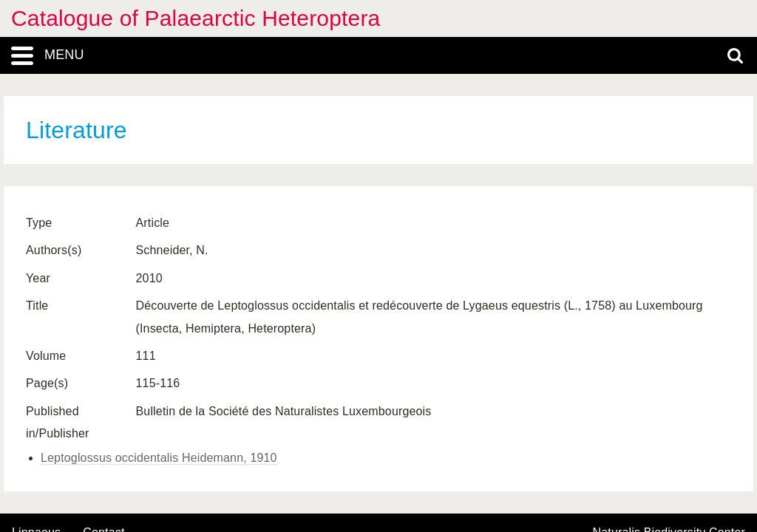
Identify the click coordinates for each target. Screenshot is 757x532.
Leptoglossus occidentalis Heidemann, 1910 (159, 458)
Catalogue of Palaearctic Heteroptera (196, 18)
